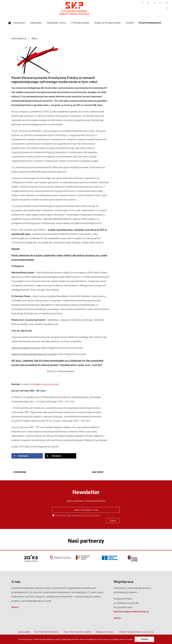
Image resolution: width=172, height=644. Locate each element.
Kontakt (130, 23)
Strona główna (19, 39)
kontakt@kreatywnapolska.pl (44, 384)
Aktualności (19, 23)
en (167, 3)
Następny (98, 472)
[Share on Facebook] (27, 456)
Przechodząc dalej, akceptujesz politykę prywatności (77, 515)
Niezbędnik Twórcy (56, 23)
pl (160, 3)
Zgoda (144, 639)
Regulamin (24, 632)
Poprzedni (20, 472)
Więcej (15, 607)
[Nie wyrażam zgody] (169, 639)
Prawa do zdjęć (105, 632)
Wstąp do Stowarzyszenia (107, 23)
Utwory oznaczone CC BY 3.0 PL (136, 632)
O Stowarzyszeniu (80, 23)
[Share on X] (60, 456)
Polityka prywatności (47, 632)
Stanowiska (36, 23)
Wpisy (35, 39)
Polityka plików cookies (78, 632)
